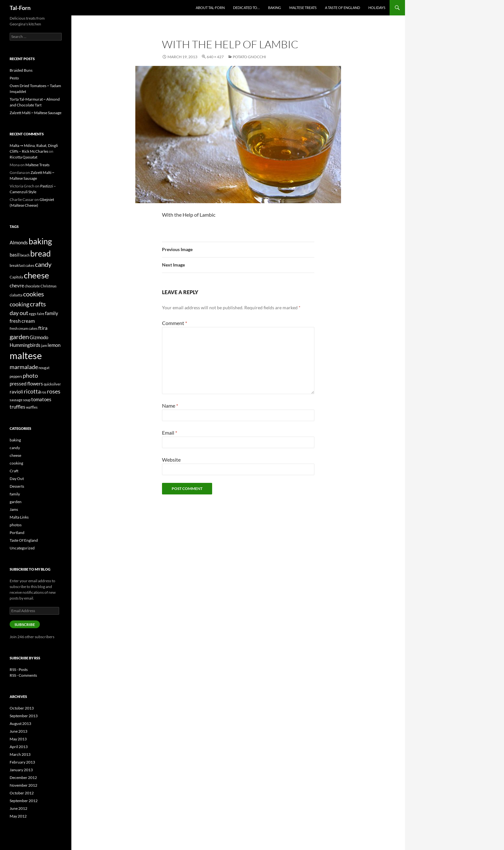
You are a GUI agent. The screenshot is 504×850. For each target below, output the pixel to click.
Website (171, 460)
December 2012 (23, 778)
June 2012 (18, 808)
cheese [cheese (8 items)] (36, 275)
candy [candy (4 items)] (43, 264)
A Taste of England (342, 8)
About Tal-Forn (210, 8)
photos (16, 525)
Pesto (14, 78)
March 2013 (20, 754)
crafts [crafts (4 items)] (38, 304)
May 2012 (18, 816)
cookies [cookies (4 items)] (34, 294)
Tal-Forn (20, 8)
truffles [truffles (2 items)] (18, 407)
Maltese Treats (303, 8)
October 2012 (22, 793)
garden (16, 502)
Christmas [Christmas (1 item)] (49, 286)
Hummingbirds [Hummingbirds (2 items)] (25, 345)
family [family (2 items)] (52, 313)
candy (15, 448)
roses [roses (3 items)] (54, 391)
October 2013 (22, 708)
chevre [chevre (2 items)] (17, 285)
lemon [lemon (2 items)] (54, 345)
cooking (16, 463)
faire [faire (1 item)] (41, 314)
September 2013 (24, 716)
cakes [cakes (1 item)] (30, 265)
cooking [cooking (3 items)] (19, 304)
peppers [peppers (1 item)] (16, 376)
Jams (14, 509)
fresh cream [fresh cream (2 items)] (22, 321)
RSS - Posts (19, 669)
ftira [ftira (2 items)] (43, 328)
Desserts (17, 486)
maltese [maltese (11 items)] (26, 355)
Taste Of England (24, 540)
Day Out (17, 479)
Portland (17, 533)
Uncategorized (22, 548)
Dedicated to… (246, 8)
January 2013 (21, 770)
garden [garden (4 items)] (19, 337)
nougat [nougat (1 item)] (44, 368)
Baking (274, 8)
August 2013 (20, 723)
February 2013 (22, 762)
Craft (14, 471)
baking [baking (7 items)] (40, 241)
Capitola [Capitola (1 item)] (16, 277)
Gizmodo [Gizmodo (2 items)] (39, 337)
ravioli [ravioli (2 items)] (16, 392)
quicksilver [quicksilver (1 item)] (52, 384)
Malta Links (19, 517)
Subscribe (25, 624)
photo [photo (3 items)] (30, 375)
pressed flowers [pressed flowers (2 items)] (26, 384)
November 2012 (23, 785)
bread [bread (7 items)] (40, 253)
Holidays (377, 8)
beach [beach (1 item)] (25, 255)
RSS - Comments (23, 675)
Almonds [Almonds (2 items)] (19, 242)
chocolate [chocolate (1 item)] (32, 286)
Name (170, 406)
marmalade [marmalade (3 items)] (24, 367)
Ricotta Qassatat (23, 157)
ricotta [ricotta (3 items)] (32, 391)
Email (170, 433)
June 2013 (18, 731)
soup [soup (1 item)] (27, 400)
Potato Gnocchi (249, 57)
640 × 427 (215, 57)
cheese (15, 455)
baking (15, 440)
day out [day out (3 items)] (19, 313)
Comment (175, 323)
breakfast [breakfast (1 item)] (17, 265)
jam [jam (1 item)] (44, 345)
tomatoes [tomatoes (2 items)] (41, 399)
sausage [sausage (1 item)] (16, 400)
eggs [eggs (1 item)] (33, 314)
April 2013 (19, 747)
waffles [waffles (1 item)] (32, 407)
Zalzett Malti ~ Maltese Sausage (36, 113)
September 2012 (24, 801)
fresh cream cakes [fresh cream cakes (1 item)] (24, 328)
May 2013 (18, 739)
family (15, 494)
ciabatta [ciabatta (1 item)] (16, 295)
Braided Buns (21, 70)
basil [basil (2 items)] (15, 255)
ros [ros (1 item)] (44, 392)
